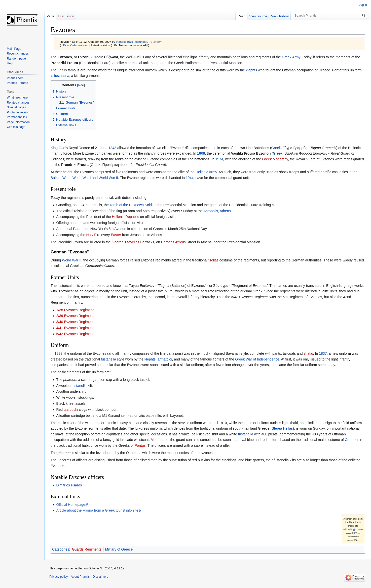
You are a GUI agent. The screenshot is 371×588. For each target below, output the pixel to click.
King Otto (58, 148)
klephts (251, 70)
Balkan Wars (61, 178)
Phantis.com (15, 78)
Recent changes (18, 54)
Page (50, 16)
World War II (108, 178)
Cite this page (16, 127)
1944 (190, 178)
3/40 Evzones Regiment (75, 322)
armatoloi (165, 359)
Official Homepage (71, 505)
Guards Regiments (87, 549)
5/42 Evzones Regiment (75, 334)
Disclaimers (100, 577)
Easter (116, 235)
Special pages (16, 107)
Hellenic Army (206, 172)
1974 (219, 159)
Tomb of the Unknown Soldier (133, 205)
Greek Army (291, 57)
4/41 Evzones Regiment (75, 328)
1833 (59, 353)
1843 (112, 148)
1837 (323, 353)
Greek (97, 57)
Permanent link (17, 117)
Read (242, 16)
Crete (349, 440)
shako (308, 353)
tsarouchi (71, 410)
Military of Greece (119, 549)
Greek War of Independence (257, 359)
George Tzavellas (125, 242)
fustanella (62, 76)
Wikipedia (348, 529)
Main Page (14, 49)
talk (130, 42)
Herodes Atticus (173, 242)
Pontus (140, 445)
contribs (140, 42)
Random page (16, 59)
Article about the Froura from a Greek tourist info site (97, 510)
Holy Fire (93, 235)
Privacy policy (59, 577)
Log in (363, 5)
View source (258, 16)
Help (10, 63)
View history (280, 16)
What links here (17, 98)
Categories (61, 549)
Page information (18, 122)
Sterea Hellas (282, 428)
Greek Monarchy (275, 159)
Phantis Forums (17, 83)
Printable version (18, 112)
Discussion (66, 16)
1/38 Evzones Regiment (75, 310)
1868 (201, 153)
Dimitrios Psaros (69, 485)
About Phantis (80, 577)
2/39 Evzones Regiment (75, 316)
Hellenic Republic (125, 217)
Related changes (18, 103)
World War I (82, 178)
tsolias (213, 260)
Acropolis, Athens (217, 211)
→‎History (155, 42)
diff (63, 45)
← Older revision (78, 45)
